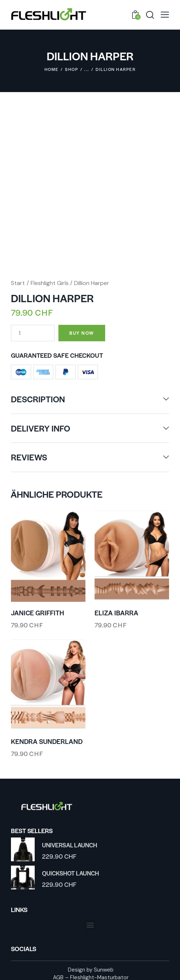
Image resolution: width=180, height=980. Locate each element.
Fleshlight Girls (50, 280)
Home (52, 69)
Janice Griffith (37, 610)
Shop (72, 69)
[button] (90, 922)
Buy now (85, 330)
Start (18, 280)
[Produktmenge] (33, 330)
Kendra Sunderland (47, 738)
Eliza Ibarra (116, 610)
